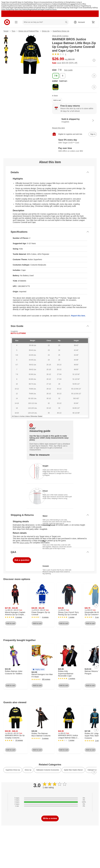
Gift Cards (64, 6)
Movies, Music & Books (36, 6)
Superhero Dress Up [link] (13, 770)
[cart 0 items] (93, 22)
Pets (69, 6)
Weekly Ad (90, 8)
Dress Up (46, 31)
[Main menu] (16, 22)
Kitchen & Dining (64, 2)
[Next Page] (94, 76)
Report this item (58, 128)
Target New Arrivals (8, 2)
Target (6, 31)
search (66, 22)
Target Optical (14, 8)
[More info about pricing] (94, 60)
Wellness (66, 4)
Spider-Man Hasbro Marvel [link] (73, 770)
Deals (21, 8)
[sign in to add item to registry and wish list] (93, 134)
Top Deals (70, 8)
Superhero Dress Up (61, 31)
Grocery (9, 4)
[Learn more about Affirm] (74, 150)
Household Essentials (20, 4)
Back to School (56, 8)
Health (61, 4)
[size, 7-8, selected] (56, 76)
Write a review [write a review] (50, 818)
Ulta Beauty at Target (78, 6)
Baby (29, 4)
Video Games (23, 6)
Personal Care (41, 4)
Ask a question (22, 560)
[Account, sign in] (80, 22)
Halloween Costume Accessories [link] (48, 770)
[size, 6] (63, 76)
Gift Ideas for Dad (21, 2)
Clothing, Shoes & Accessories (38, 2)
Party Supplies (49, 6)
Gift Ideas (57, 6)
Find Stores (53, 10)
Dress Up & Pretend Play (29, 31)
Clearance (26, 8)
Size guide (68, 70)
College (64, 8)
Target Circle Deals (80, 8)
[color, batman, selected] (55, 87)
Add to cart (57, 100)
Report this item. (78, 316)
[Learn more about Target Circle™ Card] (74, 141)
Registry (31, 10)
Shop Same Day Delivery (19, 10)
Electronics (14, 6)
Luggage (72, 4)
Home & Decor (53, 2)
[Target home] (7, 22)
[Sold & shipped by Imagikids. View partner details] (74, 120)
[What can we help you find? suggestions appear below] (46, 22)
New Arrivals (34, 8)
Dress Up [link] (28, 770)
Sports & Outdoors (52, 4)
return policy (24, 543)
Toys (9, 6)
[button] (38, 669)
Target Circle (44, 10)
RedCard (37, 10)
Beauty (33, 4)
